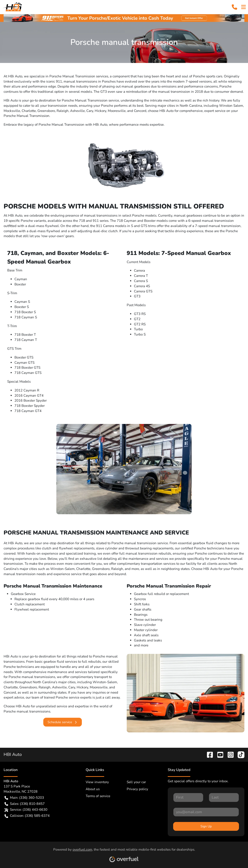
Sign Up (206, 826)
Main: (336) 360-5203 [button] (24, 798)
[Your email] (206, 812)
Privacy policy (137, 789)
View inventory (97, 782)
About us (93, 789)
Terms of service (98, 796)
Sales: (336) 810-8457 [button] (25, 804)
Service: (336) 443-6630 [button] (26, 810)
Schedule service (63, 722)
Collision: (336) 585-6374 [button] (27, 816)
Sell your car (136, 782)
